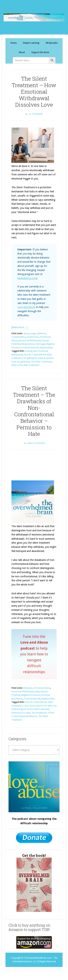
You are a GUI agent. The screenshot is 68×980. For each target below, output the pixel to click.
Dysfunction (33, 337)
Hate (37, 692)
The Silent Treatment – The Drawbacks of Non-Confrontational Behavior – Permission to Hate (34, 411)
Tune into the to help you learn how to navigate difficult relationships (34, 654)
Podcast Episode (30, 348)
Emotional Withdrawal (30, 341)
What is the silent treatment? (25, 365)
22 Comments (36, 114)
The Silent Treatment (41, 362)
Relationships (46, 348)
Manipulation (28, 344)
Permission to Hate (21, 713)
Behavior (42, 333)
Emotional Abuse (42, 688)
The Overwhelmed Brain (34, 17)
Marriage (40, 344)
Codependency (19, 337)
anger (34, 333)
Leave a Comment (36, 443)
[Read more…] (19, 327)
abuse (27, 333)
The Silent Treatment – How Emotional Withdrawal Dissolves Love (34, 92)
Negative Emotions (31, 695)
